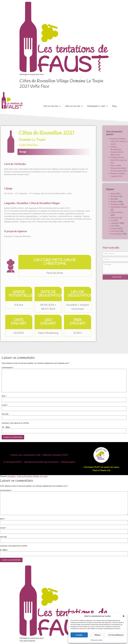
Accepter (79, 635)
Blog (114, 106)
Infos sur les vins (74, 106)
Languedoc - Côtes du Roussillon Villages (23, 476)
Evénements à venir (97, 106)
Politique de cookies (96, 640)
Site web (5, 414)
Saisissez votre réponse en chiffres (15, 423)
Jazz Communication (27, 455)
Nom (4, 396)
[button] (124, 616)
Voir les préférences (116, 635)
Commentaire (8, 368)
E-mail (5, 405)
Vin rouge (44, 476)
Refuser (97, 635)
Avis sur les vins (52, 106)
